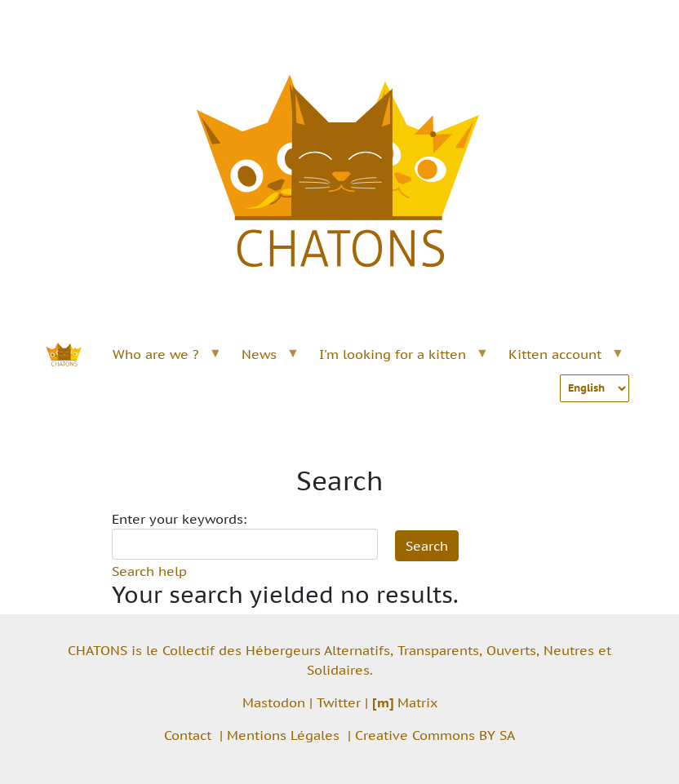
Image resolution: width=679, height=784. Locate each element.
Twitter (339, 702)
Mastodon (274, 702)
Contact (188, 735)
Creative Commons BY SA (435, 735)
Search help (149, 571)
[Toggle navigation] (610, 23)
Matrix (405, 702)
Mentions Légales (283, 735)
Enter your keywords (178, 519)
